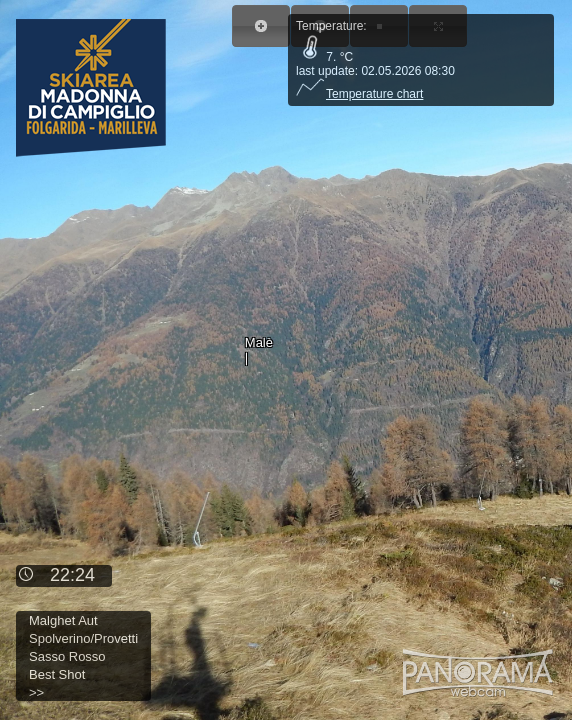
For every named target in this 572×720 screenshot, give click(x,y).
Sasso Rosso (67, 656)
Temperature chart (359, 94)
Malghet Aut (63, 620)
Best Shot (57, 674)
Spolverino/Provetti (83, 638)
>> (36, 692)
